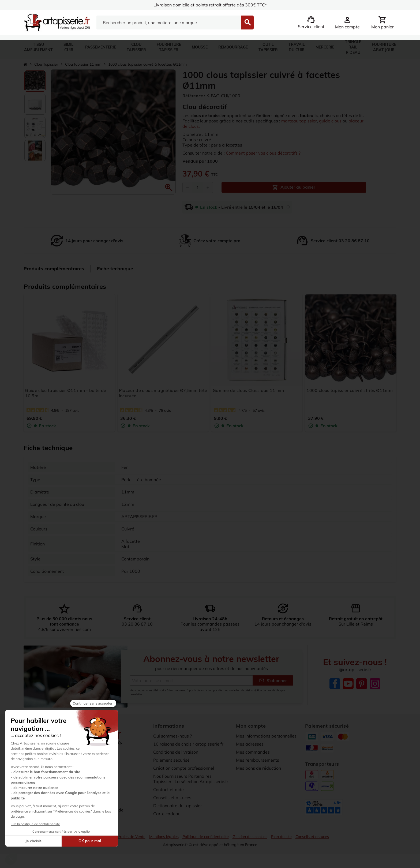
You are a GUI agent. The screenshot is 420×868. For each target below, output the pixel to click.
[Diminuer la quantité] (187, 188)
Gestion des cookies (250, 838)
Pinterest (362, 685)
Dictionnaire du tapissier (178, 807)
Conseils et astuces (172, 799)
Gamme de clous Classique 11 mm (248, 390)
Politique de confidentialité (206, 838)
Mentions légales (164, 838)
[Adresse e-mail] (191, 682)
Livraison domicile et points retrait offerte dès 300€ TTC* (210, 5)
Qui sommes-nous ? (172, 737)
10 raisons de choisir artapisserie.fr (188, 745)
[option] (35, 81)
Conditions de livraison (176, 753)
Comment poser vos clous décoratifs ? (263, 153)
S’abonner (273, 682)
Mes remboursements (258, 761)
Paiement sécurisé (171, 761)
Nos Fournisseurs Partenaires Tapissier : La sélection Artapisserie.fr (191, 780)
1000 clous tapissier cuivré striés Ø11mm (350, 390)
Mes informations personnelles (266, 737)
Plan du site (281, 838)
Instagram (375, 685)
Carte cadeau (167, 815)
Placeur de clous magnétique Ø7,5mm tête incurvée (163, 393)
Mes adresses (250, 745)
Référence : (194, 96)
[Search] (169, 23)
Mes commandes (253, 753)
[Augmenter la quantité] (208, 188)
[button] (169, 188)
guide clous (330, 121)
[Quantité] (198, 188)
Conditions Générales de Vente (118, 838)
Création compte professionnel (184, 769)
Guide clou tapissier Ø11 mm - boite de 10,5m (65, 393)
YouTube (348, 685)
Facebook (335, 685)
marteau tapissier (299, 121)
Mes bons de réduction (258, 769)
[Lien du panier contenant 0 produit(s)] (382, 23)
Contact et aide (168, 791)
